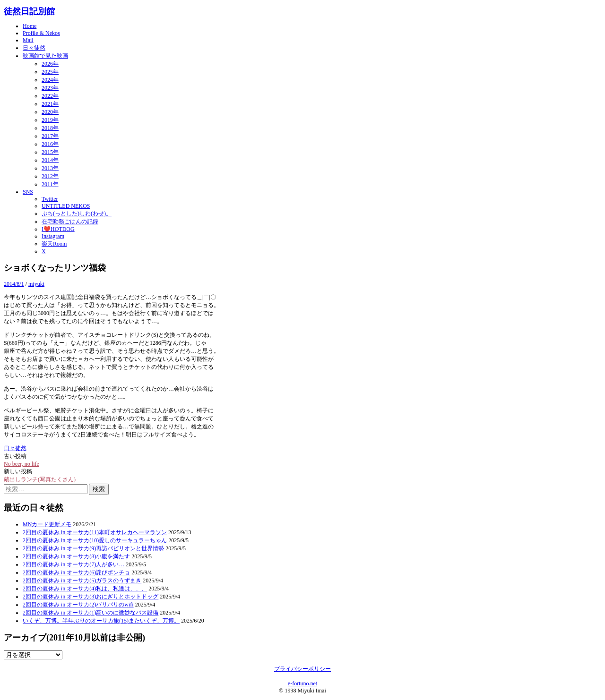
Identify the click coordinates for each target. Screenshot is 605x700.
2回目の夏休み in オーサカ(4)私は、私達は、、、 (85, 589)
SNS (28, 192)
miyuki (36, 284)
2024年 (50, 80)
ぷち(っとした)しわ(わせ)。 (77, 213)
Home (30, 26)
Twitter (50, 199)
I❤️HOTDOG (58, 229)
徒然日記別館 (29, 11)
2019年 (50, 120)
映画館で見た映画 (45, 56)
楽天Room (54, 244)
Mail (28, 40)
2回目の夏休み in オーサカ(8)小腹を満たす (76, 556)
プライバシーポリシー (302, 669)
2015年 (50, 152)
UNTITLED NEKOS (66, 206)
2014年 (50, 160)
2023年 (50, 88)
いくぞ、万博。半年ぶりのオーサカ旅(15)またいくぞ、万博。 (101, 621)
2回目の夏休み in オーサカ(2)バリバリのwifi (78, 605)
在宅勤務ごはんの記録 (70, 222)
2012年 (50, 176)
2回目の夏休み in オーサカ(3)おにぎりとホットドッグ (91, 597)
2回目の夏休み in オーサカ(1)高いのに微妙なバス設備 (91, 613)
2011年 (50, 184)
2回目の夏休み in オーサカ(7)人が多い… (73, 564)
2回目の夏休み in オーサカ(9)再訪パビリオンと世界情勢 (93, 548)
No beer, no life (22, 464)
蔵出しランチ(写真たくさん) (40, 479)
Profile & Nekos (41, 33)
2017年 (50, 136)
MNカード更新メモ (47, 524)
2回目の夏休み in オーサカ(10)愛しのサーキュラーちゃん (95, 540)
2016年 (50, 144)
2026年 (50, 64)
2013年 (50, 168)
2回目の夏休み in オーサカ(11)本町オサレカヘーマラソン (95, 532)
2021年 (50, 104)
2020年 (50, 112)
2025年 (50, 72)
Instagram (53, 236)
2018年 (50, 128)
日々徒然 (34, 48)
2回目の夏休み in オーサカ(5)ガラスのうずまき (82, 580)
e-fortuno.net (302, 683)
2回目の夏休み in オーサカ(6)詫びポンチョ (76, 572)
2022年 (50, 96)
